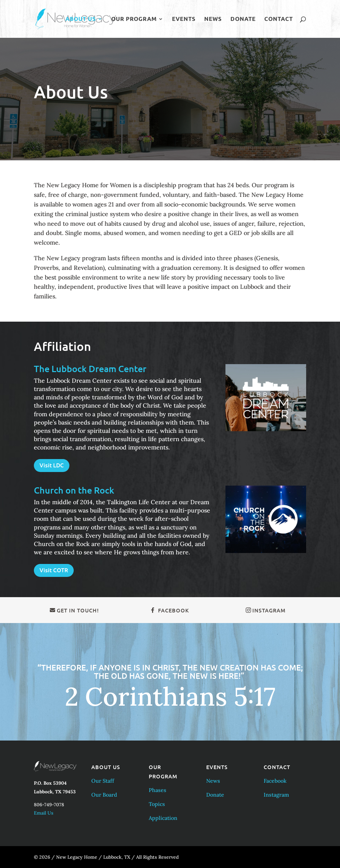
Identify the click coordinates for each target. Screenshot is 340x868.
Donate (243, 19)
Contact (279, 19)
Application (163, 818)
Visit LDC (52, 465)
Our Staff (103, 781)
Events (184, 19)
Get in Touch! (78, 610)
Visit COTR (54, 570)
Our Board (104, 795)
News (213, 19)
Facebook (173, 610)
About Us (81, 19)
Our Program (134, 19)
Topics (157, 804)
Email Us (44, 813)
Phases (158, 790)
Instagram (269, 610)
